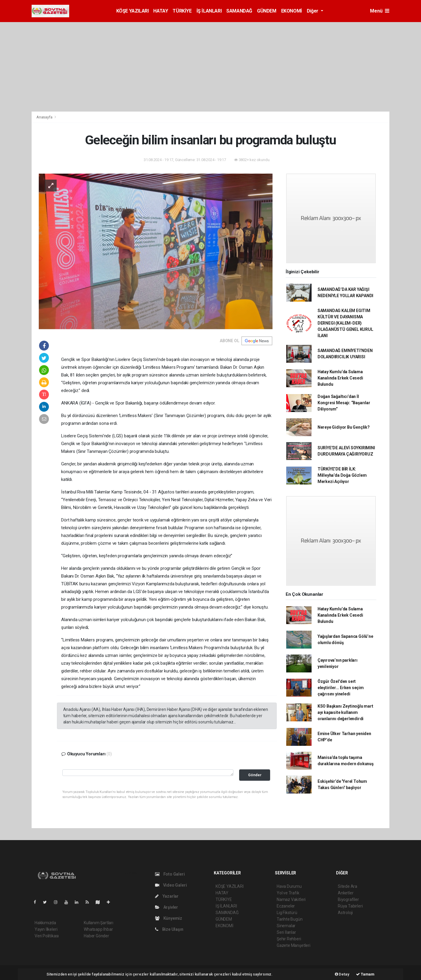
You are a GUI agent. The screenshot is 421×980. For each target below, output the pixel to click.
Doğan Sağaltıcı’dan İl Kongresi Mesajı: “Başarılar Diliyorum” (344, 403)
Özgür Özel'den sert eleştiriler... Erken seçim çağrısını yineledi (341, 688)
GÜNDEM (267, 11)
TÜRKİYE (182, 11)
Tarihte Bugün (290, 919)
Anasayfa (45, 117)
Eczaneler (286, 906)
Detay (342, 974)
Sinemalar (286, 926)
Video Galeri (171, 885)
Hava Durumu (289, 886)
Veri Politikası (47, 936)
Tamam (365, 974)
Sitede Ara (348, 886)
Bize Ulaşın (169, 929)
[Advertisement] (210, 67)
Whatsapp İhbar (98, 929)
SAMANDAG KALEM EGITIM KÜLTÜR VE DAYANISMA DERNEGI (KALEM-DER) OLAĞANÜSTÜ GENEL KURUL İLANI (345, 323)
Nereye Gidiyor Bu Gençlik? (344, 427)
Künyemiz (169, 918)
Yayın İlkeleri (46, 929)
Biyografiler (348, 899)
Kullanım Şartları (99, 923)
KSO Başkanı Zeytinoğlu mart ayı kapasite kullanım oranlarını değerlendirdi (345, 712)
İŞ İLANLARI (209, 11)
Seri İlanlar (286, 932)
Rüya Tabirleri (350, 906)
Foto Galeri (170, 874)
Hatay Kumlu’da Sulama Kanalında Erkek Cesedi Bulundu (340, 378)
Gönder (255, 775)
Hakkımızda (45, 923)
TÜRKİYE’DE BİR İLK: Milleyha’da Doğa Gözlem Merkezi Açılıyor (342, 475)
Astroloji (345, 913)
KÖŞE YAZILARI (133, 11)
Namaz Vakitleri (291, 899)
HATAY (161, 11)
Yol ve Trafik (288, 893)
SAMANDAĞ (239, 11)
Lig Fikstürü (287, 913)
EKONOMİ (292, 11)
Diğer (313, 11)
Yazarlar (167, 896)
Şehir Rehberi (289, 939)
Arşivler (167, 907)
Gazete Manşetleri (294, 945)
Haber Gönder (96, 936)
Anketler (346, 893)
